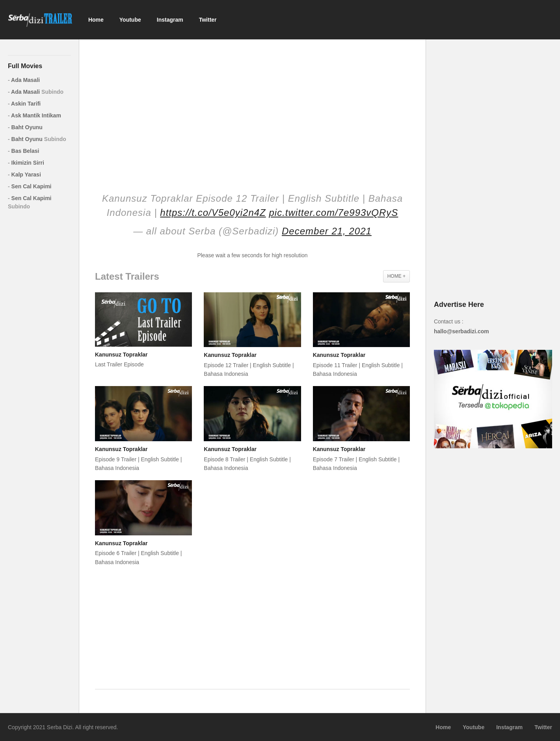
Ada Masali (24, 80)
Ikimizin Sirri (26, 163)
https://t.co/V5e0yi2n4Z (213, 213)
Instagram (170, 20)
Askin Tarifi (24, 104)
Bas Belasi (23, 151)
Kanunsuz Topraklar (121, 355)
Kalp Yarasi (24, 175)
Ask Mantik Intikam (34, 115)
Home (96, 20)
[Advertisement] (252, 110)
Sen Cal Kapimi (30, 186)
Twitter (208, 20)
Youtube (130, 20)
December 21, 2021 (327, 231)
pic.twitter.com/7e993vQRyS (333, 213)
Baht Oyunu (25, 127)
